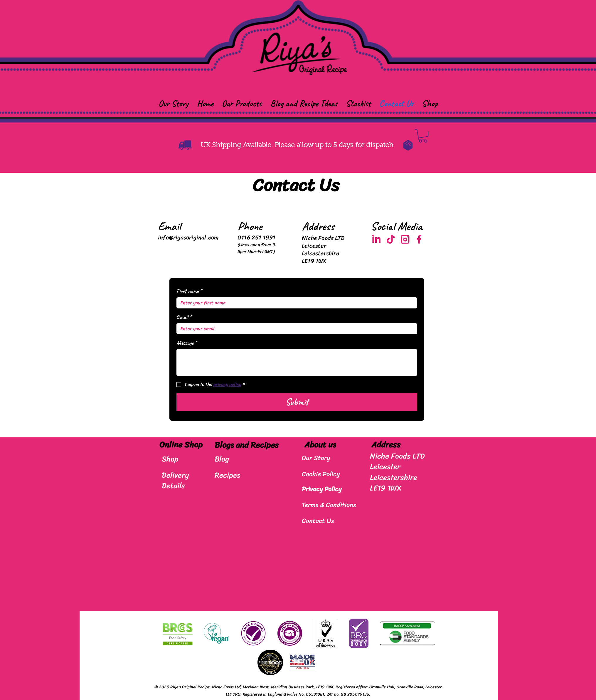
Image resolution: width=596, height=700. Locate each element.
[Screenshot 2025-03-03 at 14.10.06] (377, 240)
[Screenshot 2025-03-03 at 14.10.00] (405, 240)
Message (187, 343)
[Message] (297, 362)
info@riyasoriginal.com (188, 237)
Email (184, 317)
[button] (242, 104)
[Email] (295, 329)
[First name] (295, 303)
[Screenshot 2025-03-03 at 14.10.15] (391, 240)
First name (189, 291)
